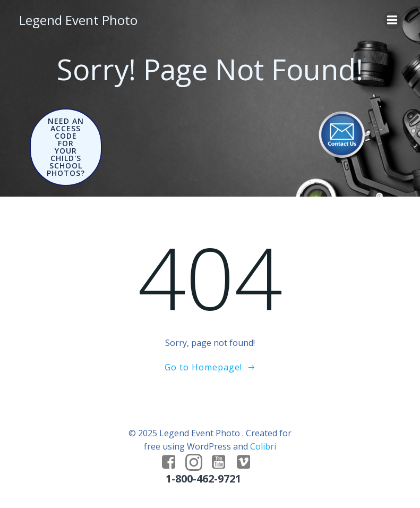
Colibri (263, 446)
